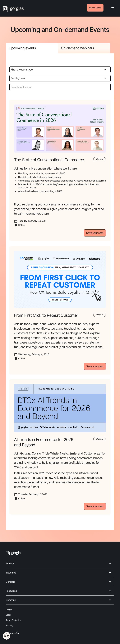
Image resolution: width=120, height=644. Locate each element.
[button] (113, 8)
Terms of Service (13, 620)
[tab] (32, 48)
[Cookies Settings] (7, 636)
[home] (13, 8)
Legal (8, 615)
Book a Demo (95, 8)
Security (9, 625)
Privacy (9, 610)
